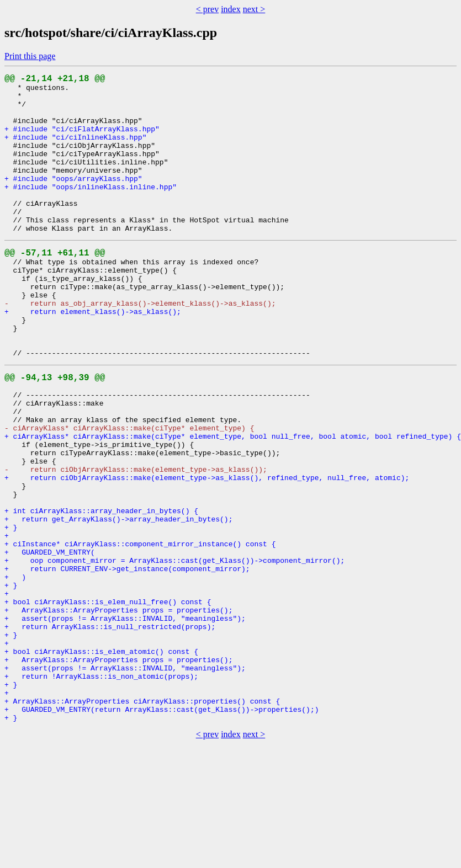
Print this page (30, 56)
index (231, 9)
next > (254, 9)
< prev (207, 9)
